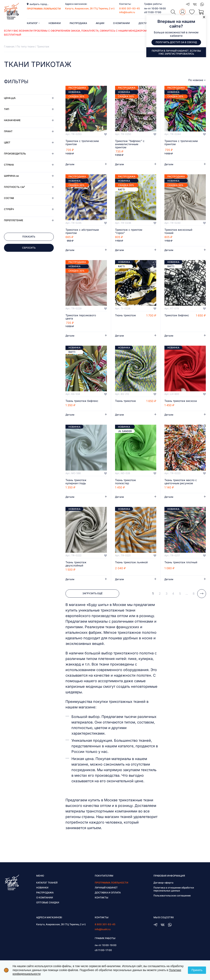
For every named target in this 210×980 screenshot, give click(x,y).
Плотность (14, 187)
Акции (100, 23)
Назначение (12, 120)
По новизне (196, 80)
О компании (121, 23)
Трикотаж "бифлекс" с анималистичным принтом (130, 144)
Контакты (101, 902)
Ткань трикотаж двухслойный (76, 568)
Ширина (11, 176)
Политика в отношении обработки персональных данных (174, 893)
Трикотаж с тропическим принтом (81, 143)
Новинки (55, 23)
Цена (10, 98)
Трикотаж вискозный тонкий (179, 232)
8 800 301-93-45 (129, 8)
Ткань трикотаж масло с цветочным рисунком (180, 486)
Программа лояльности (111, 887)
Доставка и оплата (108, 897)
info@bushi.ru (127, 12)
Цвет (7, 142)
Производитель (15, 154)
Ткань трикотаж (126, 316)
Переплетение (14, 220)
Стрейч (9, 209)
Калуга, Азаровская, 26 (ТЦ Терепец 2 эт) (90, 8)
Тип (7, 109)
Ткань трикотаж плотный (175, 568)
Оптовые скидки (48, 907)
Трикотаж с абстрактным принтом (81, 232)
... (187, 598)
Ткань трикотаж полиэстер (126, 486)
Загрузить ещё (92, 598)
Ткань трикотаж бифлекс (76, 403)
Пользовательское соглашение (172, 900)
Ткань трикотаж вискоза (175, 403)
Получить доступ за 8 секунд (176, 42)
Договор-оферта (163, 887)
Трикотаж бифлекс (177, 316)
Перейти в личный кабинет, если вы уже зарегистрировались (176, 52)
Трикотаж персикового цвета (81, 317)
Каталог (33, 23)
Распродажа (78, 23)
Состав (9, 198)
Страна (9, 165)
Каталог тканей (47, 887)
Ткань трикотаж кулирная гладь (76, 486)
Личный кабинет (106, 892)
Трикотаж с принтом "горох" (129, 232)
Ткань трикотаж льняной (126, 568)
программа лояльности (44, 9)
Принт (8, 131)
